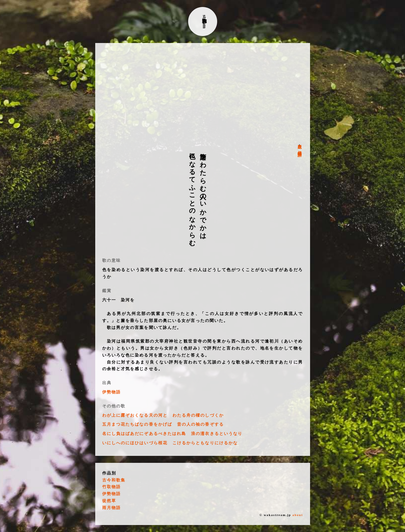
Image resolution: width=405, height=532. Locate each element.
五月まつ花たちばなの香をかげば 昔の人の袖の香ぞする (163, 424)
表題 (300, 142)
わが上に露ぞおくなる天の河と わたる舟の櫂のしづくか (163, 415)
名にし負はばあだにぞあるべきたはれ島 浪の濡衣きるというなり (172, 434)
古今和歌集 (114, 480)
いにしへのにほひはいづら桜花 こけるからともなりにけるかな (170, 443)
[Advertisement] (203, 94)
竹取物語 (111, 487)
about (298, 515)
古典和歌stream (205, 22)
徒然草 (109, 501)
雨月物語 (111, 508)
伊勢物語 (300, 149)
